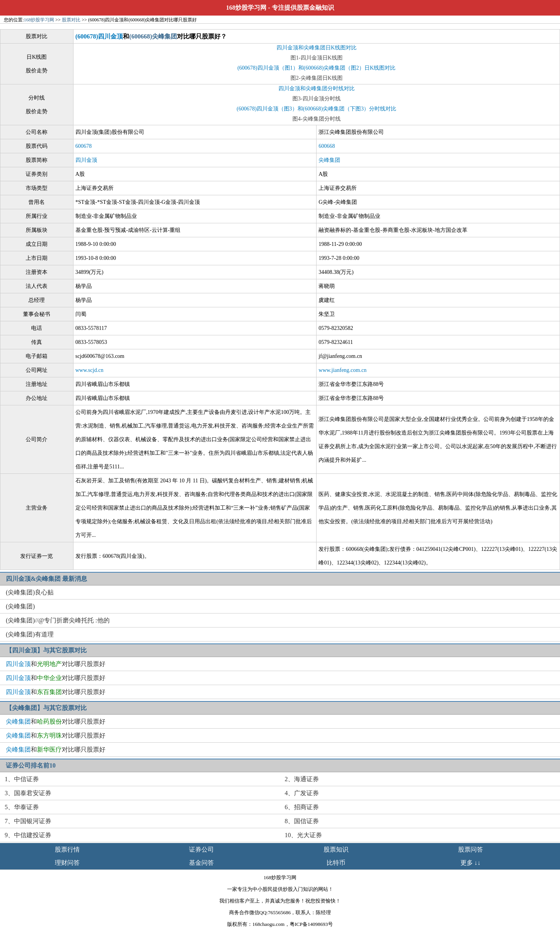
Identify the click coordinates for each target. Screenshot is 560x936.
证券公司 (201, 849)
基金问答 (201, 863)
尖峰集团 (329, 160)
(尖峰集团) (20, 606)
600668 (327, 146)
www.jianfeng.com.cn (342, 370)
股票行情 (67, 849)
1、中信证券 (22, 779)
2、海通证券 (302, 779)
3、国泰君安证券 (28, 793)
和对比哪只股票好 (56, 664)
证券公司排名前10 (31, 765)
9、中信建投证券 (28, 835)
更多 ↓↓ (471, 863)
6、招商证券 (302, 807)
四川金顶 (86, 160)
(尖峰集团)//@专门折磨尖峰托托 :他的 (58, 620)
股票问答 (471, 849)
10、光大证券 (303, 835)
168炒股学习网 (246, 8)
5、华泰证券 (22, 807)
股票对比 (71, 20)
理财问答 (67, 863)
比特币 (336, 863)
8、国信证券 (302, 821)
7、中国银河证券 (28, 821)
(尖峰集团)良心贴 (30, 592)
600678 (84, 146)
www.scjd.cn (89, 370)
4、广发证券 (302, 793)
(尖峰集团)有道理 (30, 634)
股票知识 (336, 849)
